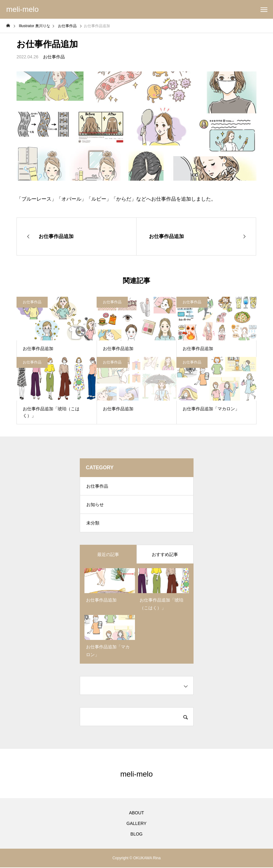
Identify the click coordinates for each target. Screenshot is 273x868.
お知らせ (95, 505)
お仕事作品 (54, 57)
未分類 (93, 524)
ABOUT (136, 813)
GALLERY (136, 824)
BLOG (137, 835)
